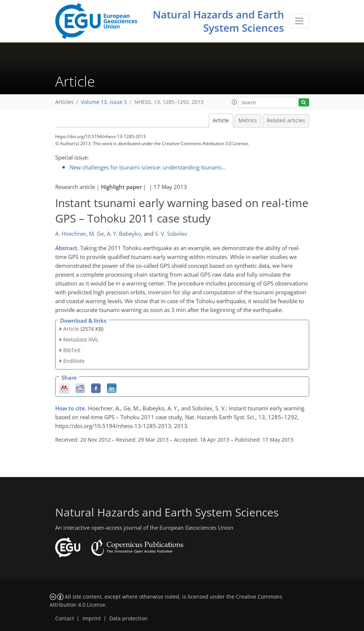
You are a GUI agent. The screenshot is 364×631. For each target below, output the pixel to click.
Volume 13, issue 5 (104, 102)
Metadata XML (81, 339)
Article (221, 120)
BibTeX (72, 350)
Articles (64, 102)
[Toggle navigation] (299, 21)
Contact (65, 618)
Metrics (248, 120)
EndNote (74, 361)
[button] (234, 102)
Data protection (128, 618)
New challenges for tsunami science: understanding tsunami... (148, 167)
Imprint (92, 618)
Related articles (286, 120)
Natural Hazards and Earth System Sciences (218, 21)
